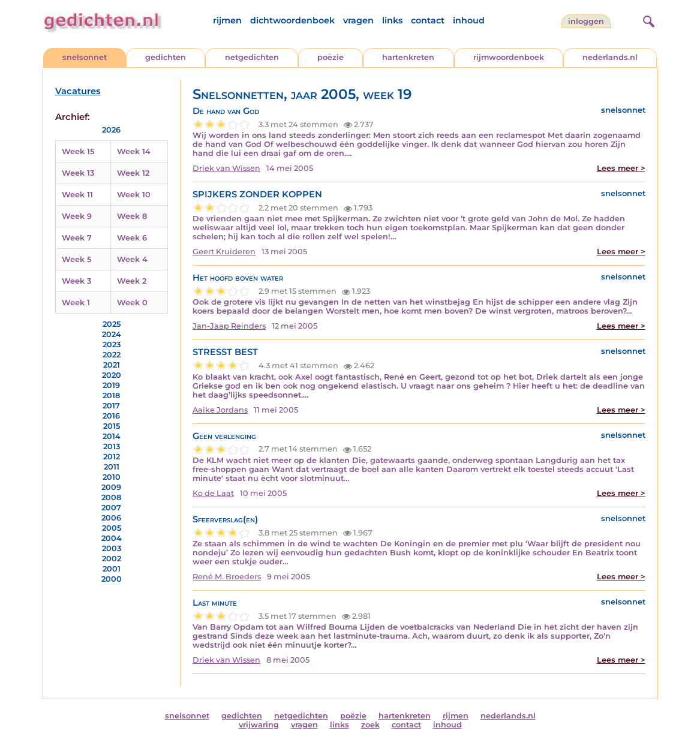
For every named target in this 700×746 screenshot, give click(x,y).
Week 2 (132, 281)
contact (428, 20)
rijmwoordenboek (509, 57)
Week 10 (134, 195)
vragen (358, 20)
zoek (370, 725)
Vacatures (78, 91)
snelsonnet (85, 57)
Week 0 (132, 303)
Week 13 (78, 173)
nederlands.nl (610, 57)
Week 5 (76, 259)
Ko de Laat (213, 493)
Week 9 (77, 216)
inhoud (469, 20)
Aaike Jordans (220, 410)
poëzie (331, 57)
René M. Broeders (227, 577)
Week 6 (132, 238)
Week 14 (134, 151)
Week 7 (77, 238)
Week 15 (78, 151)
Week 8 (132, 216)
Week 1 (76, 303)
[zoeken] (647, 20)
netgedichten (252, 57)
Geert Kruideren (224, 252)
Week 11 (77, 195)
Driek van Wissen (226, 168)
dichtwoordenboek (292, 20)
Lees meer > (621, 168)
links (392, 20)
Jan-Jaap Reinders (229, 326)
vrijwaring (259, 725)
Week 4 (132, 259)
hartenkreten (408, 57)
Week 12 (133, 173)
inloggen (586, 21)
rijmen (227, 20)
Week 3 (76, 281)
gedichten (166, 57)
